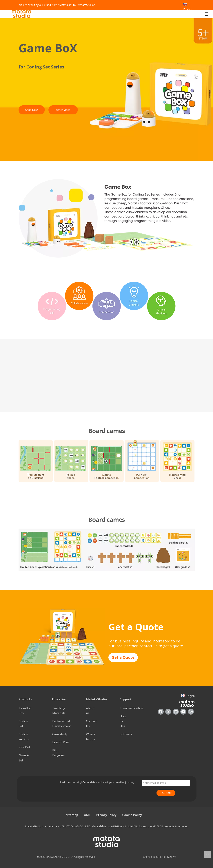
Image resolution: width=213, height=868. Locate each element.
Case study (60, 734)
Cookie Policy (132, 815)
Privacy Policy (106, 815)
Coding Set (24, 724)
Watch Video (63, 110)
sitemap (72, 815)
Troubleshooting (132, 708)
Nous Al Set (24, 758)
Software (126, 734)
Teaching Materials (59, 711)
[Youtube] (183, 712)
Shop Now (32, 110)
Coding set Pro (24, 737)
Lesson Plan (61, 742)
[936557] (187, 704)
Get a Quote (123, 657)
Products (25, 699)
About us (90, 711)
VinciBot (24, 747)
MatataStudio (96, 699)
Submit (167, 793)
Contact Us (91, 724)
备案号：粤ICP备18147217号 (158, 857)
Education (59, 699)
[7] (107, 550)
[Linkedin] (176, 712)
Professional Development (62, 724)
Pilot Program (58, 753)
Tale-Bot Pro (25, 711)
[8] (62, 637)
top (207, 854)
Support (126, 699)
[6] (107, 461)
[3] (107, 301)
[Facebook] (161, 712)
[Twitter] (168, 712)
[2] (106, 218)
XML (87, 815)
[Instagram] (191, 712)
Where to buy (91, 737)
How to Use (123, 721)
